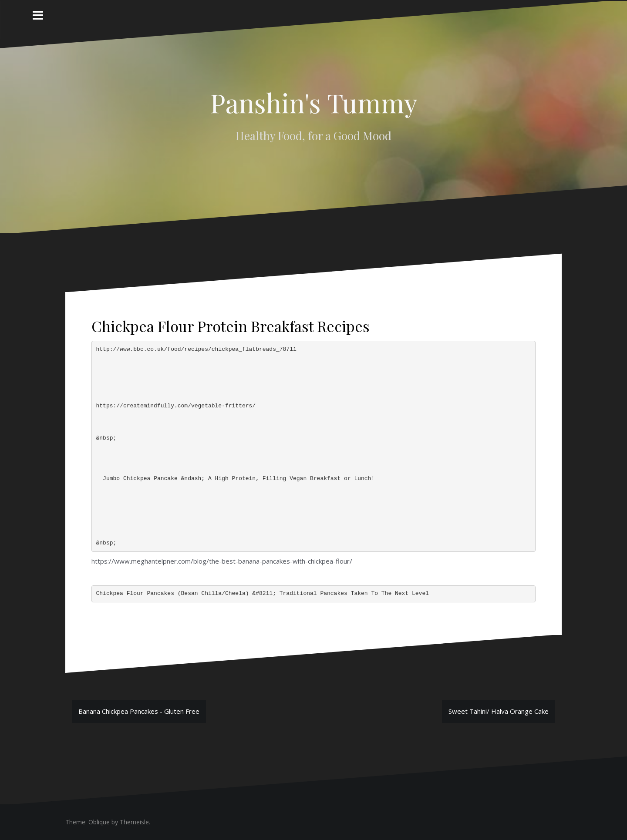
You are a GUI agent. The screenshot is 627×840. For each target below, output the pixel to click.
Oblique (99, 822)
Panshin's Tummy (314, 102)
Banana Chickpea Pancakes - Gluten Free (139, 711)
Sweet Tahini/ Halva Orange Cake (499, 711)
